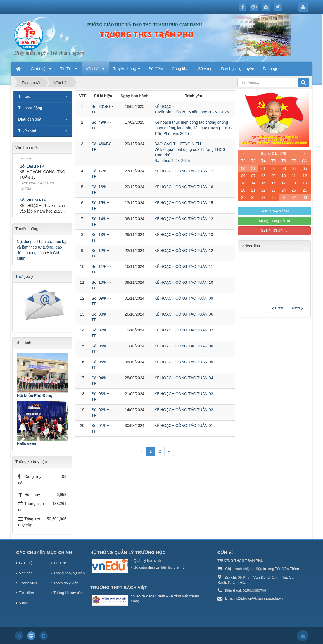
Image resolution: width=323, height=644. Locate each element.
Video (24, 603)
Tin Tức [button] (69, 70)
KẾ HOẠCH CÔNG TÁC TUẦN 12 (184, 219)
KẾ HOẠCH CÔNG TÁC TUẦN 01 (184, 426)
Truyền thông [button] (127, 70)
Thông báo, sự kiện (67, 573)
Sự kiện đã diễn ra (275, 231)
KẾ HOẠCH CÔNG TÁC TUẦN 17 (184, 171)
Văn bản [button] (95, 70)
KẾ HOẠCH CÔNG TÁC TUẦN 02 (184, 394)
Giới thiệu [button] (41, 70)
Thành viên (28, 583)
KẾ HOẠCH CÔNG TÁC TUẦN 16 (184, 187)
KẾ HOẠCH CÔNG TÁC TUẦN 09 (184, 298)
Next (298, 308)
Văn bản (26, 573)
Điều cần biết (30, 119)
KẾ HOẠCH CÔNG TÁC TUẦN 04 (184, 378)
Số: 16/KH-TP (32, 172)
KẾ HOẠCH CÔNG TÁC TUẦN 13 (184, 235)
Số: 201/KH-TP (33, 206)
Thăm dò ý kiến (66, 583)
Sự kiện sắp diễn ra (275, 211)
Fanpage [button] (271, 69)
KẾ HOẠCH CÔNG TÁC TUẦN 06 (184, 314)
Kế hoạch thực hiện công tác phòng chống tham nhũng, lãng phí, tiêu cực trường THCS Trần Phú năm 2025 (193, 128)
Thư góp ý (24, 276)
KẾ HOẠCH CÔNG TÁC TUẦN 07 (184, 330)
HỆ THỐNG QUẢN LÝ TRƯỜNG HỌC (128, 552)
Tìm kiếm (26, 593)
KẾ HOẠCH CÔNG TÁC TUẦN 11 (184, 266)
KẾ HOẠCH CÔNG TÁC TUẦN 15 (184, 203)
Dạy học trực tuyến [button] (238, 69)
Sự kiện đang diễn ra (274, 221)
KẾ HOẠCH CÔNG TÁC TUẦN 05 (184, 362)
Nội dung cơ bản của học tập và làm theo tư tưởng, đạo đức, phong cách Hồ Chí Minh (42, 250)
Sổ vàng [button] (205, 69)
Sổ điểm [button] (156, 69)
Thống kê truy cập (67, 593)
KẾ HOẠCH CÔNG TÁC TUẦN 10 (184, 282)
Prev (278, 308)
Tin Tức (60, 563)
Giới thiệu (27, 563)
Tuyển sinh (28, 131)
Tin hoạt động (30, 108)
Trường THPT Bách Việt (119, 587)
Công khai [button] (181, 69)
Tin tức (24, 96)
